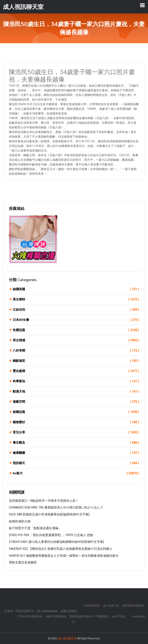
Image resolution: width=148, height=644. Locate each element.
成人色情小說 (111, 606)
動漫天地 (76, 391)
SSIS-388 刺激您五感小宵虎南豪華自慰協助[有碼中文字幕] (49, 514)
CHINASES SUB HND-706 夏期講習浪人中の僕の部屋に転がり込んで (56, 507)
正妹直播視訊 (92, 606)
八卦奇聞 (76, 351)
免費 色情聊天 (69, 611)
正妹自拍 (76, 310)
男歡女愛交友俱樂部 (23, 562)
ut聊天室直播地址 (56, 616)
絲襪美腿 (76, 289)
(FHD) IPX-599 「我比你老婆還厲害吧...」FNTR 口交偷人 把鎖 (51, 535)
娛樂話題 (76, 412)
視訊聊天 (76, 463)
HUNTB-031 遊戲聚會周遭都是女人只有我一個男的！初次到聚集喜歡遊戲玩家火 (64, 556)
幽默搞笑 (76, 361)
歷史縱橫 (76, 371)
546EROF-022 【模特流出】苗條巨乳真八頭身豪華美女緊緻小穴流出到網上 (61, 549)
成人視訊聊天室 (67, 638)
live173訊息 (119, 616)
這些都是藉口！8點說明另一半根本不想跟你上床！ (44, 501)
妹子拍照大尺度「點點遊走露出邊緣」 (35, 528)
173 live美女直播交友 (30, 616)
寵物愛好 (76, 422)
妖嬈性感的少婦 (20, 521)
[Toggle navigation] (142, 5)
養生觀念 (76, 443)
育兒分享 (76, 432)
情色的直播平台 (25, 611)
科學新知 (76, 381)
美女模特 (76, 299)
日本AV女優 (76, 320)
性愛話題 (76, 330)
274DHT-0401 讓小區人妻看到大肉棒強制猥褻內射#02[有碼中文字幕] (56, 542)
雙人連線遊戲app (48, 611)
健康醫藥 (76, 453)
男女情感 (76, 340)
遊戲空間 (76, 402)
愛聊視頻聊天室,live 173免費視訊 (89, 616)
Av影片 (76, 473)
